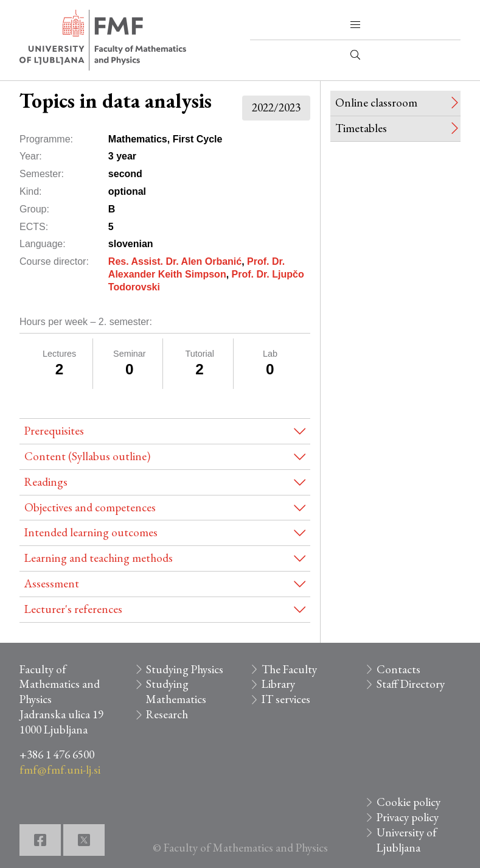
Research (167, 714)
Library (278, 684)
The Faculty (289, 669)
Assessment (52, 583)
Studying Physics (185, 669)
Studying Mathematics (176, 691)
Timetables (361, 128)
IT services (286, 699)
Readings (46, 482)
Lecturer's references (73, 609)
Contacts (398, 669)
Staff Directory (411, 684)
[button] (355, 25)
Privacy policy (408, 817)
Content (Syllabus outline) (87, 456)
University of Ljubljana (407, 840)
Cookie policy (409, 802)
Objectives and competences (90, 507)
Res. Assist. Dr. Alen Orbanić (175, 261)
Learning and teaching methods (99, 558)
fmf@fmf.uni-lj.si (60, 770)
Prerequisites (54, 431)
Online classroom (376, 103)
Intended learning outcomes (91, 532)
